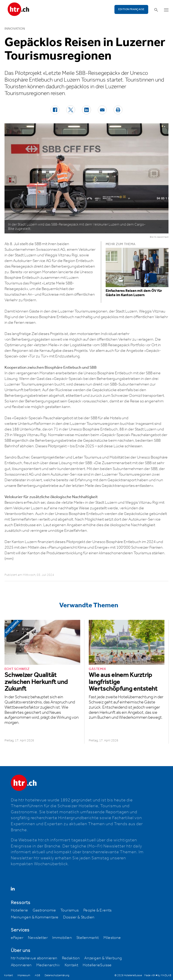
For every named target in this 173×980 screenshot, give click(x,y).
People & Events (98, 910)
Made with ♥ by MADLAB (158, 975)
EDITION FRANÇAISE (131, 9)
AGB (37, 975)
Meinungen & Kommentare (35, 917)
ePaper (17, 938)
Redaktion (71, 958)
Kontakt (72, 965)
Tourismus (70, 910)
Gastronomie (44, 910)
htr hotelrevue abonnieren (34, 958)
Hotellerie (19, 910)
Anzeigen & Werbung (103, 958)
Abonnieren (21, 965)
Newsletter (38, 938)
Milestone (112, 938)
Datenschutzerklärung (57, 975)
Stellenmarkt (88, 938)
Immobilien (62, 938)
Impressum (24, 975)
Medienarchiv (48, 965)
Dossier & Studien (79, 917)
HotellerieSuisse (97, 965)
